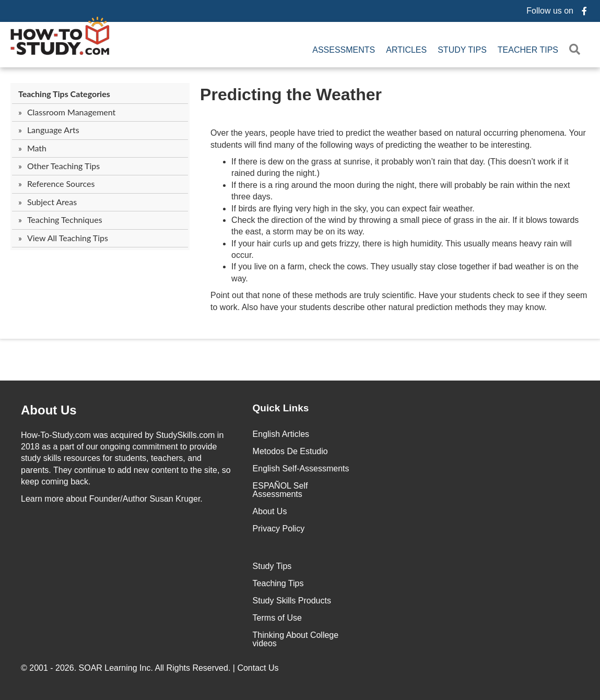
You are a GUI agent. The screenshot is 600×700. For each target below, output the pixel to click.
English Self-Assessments (301, 468)
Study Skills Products (292, 601)
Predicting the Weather (291, 94)
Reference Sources (61, 183)
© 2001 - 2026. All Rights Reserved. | (151, 668)
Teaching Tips (278, 583)
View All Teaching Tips (68, 238)
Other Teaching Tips (63, 166)
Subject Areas (52, 202)
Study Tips (462, 50)
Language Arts (53, 130)
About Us (270, 511)
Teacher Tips (528, 50)
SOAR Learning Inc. (116, 668)
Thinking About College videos (296, 639)
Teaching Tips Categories (64, 94)
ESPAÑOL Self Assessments (280, 490)
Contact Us (259, 668)
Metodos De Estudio (290, 451)
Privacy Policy (279, 529)
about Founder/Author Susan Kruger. (112, 499)
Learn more (42, 499)
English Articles (281, 434)
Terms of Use (277, 618)
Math (37, 148)
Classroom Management (71, 112)
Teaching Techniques (65, 220)
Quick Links (281, 408)
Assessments (344, 50)
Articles (406, 50)
